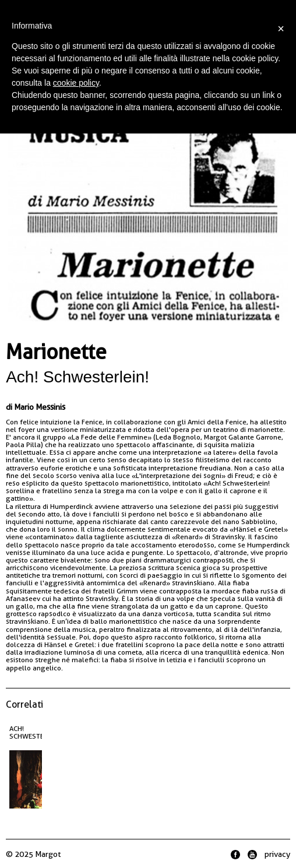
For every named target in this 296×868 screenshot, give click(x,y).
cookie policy (76, 83)
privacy (277, 854)
